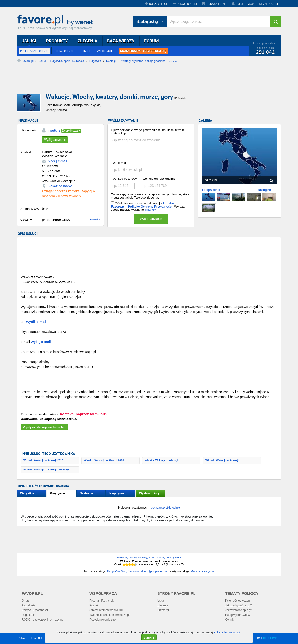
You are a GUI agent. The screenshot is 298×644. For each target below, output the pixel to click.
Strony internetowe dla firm (107, 610)
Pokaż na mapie (60, 186)
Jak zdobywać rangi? (238, 605)
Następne (264, 190)
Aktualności (29, 605)
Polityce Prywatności (227, 632)
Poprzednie (212, 190)
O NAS (22, 638)
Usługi (161, 601)
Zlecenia (163, 605)
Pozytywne (57, 493)
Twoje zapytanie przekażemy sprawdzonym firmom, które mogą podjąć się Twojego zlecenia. (150, 196)
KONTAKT (37, 638)
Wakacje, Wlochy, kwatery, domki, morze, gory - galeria (149, 557)
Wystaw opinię (149, 493)
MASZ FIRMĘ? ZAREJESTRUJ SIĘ (143, 51)
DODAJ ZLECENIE (217, 4)
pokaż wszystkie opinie (165, 508)
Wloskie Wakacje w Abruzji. (162, 460)
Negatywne (117, 493)
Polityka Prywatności (35, 610)
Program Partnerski (102, 601)
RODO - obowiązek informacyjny (42, 620)
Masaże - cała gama (202, 571)
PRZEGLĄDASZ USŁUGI (34, 51)
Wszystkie (27, 493)
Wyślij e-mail (58, 161)
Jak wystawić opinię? (238, 610)
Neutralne (86, 493)
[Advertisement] (132, 82)
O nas (25, 601)
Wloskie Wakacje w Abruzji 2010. (44, 460)
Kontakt (94, 605)
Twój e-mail (119, 163)
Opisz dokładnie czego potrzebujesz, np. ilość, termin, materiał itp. (148, 132)
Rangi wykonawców (238, 615)
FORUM (151, 41)
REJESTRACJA (246, 4)
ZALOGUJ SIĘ (271, 4)
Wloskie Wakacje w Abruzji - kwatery (46, 470)
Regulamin (28, 615)
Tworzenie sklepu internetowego (110, 615)
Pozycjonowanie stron (103, 620)
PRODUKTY (57, 41)
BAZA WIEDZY (121, 41)
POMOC (85, 51)
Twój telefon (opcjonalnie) (159, 179)
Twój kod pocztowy (124, 179)
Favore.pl (56, 20)
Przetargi (163, 610)
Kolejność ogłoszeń (237, 601)
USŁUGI (29, 41)
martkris (54, 130)
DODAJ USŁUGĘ (159, 4)
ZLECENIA (87, 41)
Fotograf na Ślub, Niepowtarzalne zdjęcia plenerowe (137, 571)
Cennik (230, 620)
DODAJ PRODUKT (187, 4)
